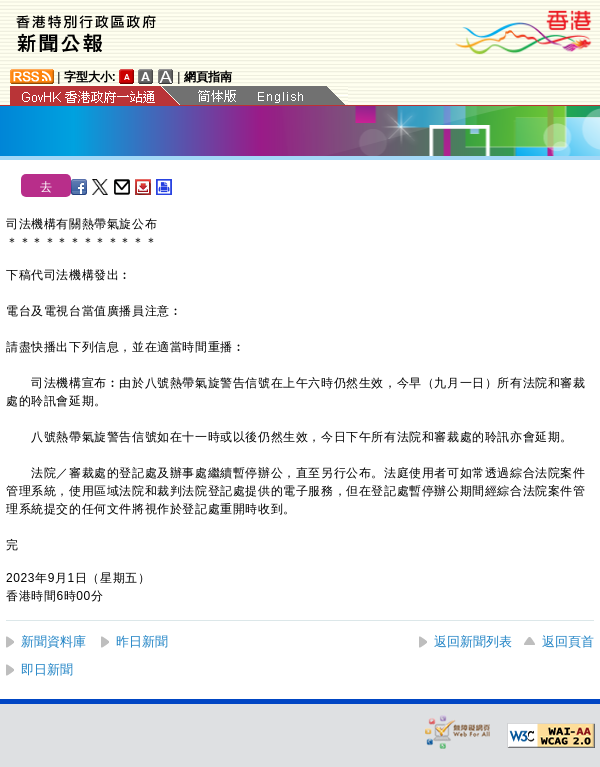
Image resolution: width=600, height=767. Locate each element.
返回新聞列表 (473, 641)
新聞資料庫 (53, 641)
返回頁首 (568, 641)
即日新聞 (47, 669)
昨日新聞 (142, 641)
